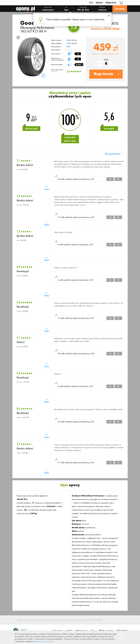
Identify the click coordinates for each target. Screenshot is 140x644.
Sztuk (106, 60)
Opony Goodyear (30, 620)
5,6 (74, 27)
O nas (91, 3)
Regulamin (99, 3)
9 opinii (54, 71)
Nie (118, 179)
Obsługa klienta (111, 3)
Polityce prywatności (45, 641)
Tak (110, 179)
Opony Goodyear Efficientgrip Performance (51, 620)
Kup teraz (103, 74)
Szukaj (120, 9)
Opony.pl (20, 620)
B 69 (79, 65)
